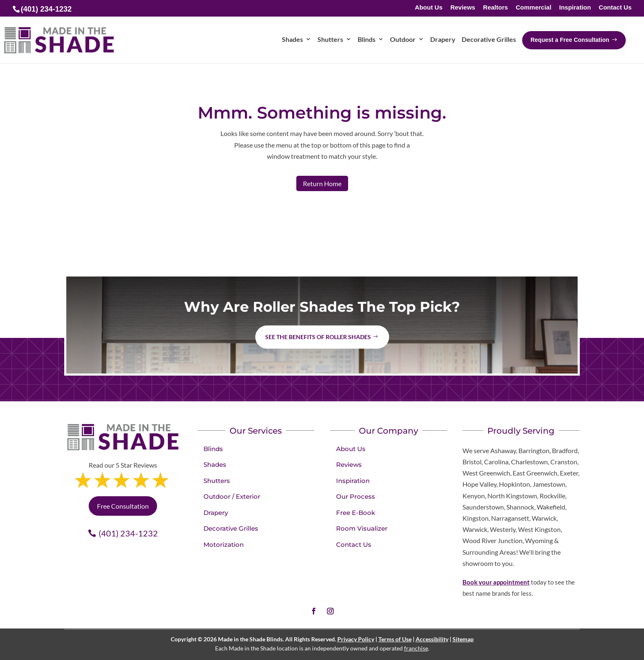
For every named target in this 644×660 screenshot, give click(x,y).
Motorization (224, 545)
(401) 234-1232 (128, 533)
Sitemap (463, 639)
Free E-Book (356, 513)
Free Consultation (123, 506)
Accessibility (432, 639)
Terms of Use (395, 639)
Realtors (496, 8)
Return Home (322, 183)
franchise (416, 648)
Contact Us (615, 8)
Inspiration (575, 8)
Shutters (217, 481)
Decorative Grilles (231, 528)
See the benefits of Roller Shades (318, 337)
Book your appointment (496, 582)
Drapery (216, 513)
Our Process (356, 496)
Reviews (463, 8)
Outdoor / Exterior (232, 496)
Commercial (533, 8)
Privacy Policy (356, 639)
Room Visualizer (362, 528)
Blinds (213, 449)
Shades (215, 465)
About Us (429, 8)
